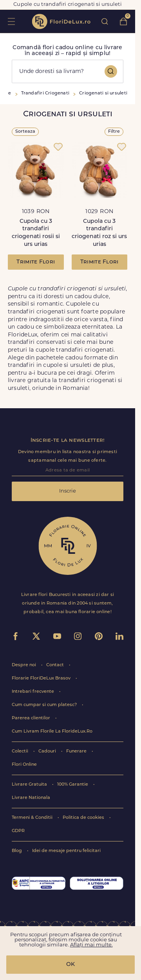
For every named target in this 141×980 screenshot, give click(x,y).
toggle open (11, 21)
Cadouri (48, 751)
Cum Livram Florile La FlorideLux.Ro (52, 732)
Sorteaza (25, 132)
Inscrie (68, 491)
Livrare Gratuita (30, 785)
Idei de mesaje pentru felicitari (66, 851)
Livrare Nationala (31, 798)
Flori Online (24, 765)
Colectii (21, 751)
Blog (17, 851)
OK (70, 965)
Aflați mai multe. (91, 945)
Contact (56, 665)
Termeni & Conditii (33, 818)
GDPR (18, 831)
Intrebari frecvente (33, 692)
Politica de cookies (84, 818)
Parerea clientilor (32, 718)
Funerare (77, 751)
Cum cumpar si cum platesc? (45, 705)
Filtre (114, 132)
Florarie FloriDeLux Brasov (42, 679)
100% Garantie (73, 785)
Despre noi (24, 665)
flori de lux (61, 21)
